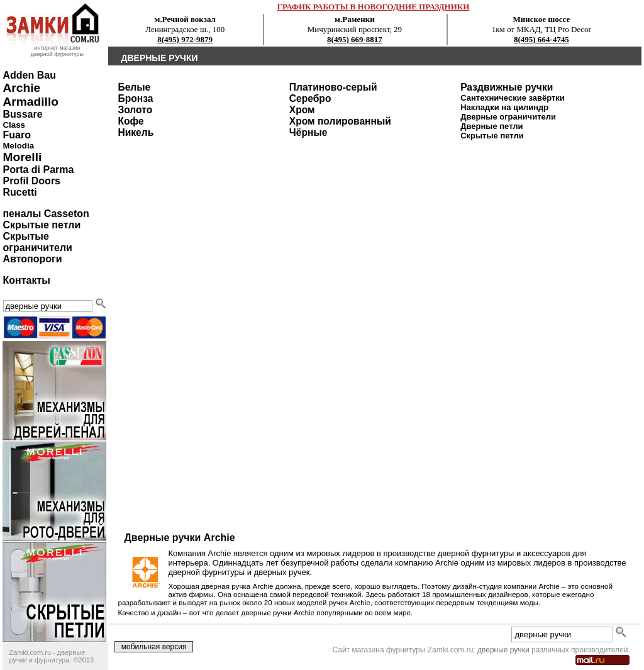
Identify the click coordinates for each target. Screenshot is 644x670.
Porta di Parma (38, 170)
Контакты (26, 280)
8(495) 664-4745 (541, 39)
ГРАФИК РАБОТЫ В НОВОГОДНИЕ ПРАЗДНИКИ (374, 7)
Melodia (18, 146)
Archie (21, 88)
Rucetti (19, 192)
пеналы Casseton (46, 214)
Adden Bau (29, 75)
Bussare (22, 114)
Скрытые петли (42, 225)
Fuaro (16, 135)
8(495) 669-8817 (355, 39)
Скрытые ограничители (37, 242)
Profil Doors (31, 181)
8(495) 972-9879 (185, 39)
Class (14, 125)
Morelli (22, 157)
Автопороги (32, 259)
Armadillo (31, 102)
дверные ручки (503, 650)
